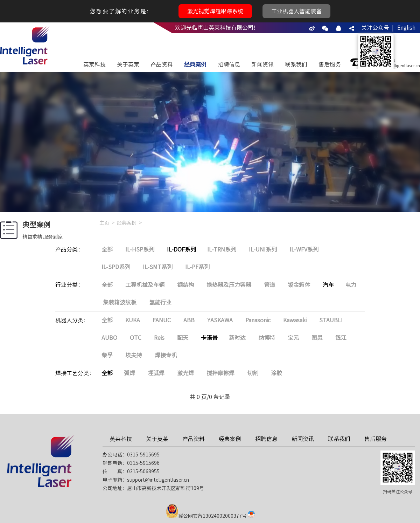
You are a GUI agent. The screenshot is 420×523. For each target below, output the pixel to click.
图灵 (317, 338)
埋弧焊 (156, 373)
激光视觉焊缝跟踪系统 (215, 11)
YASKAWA (220, 320)
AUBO (109, 338)
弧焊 (129, 373)
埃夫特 (134, 355)
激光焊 (185, 373)
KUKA (133, 320)
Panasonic (258, 320)
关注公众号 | (377, 28)
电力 (351, 285)
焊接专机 (166, 355)
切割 (253, 373)
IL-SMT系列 (158, 267)
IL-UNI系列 (263, 249)
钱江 (341, 338)
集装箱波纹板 (120, 302)
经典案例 (195, 64)
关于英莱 (128, 64)
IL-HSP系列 (140, 249)
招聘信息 (229, 64)
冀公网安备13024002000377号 (212, 516)
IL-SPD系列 (116, 267)
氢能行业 (160, 302)
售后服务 (330, 64)
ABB (189, 320)
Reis (159, 338)
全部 (107, 249)
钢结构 (185, 285)
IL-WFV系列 (304, 249)
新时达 (237, 338)
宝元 (293, 338)
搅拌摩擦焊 (220, 373)
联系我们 (296, 64)
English (406, 28)
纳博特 (267, 338)
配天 (183, 338)
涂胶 (276, 373)
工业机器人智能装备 (296, 11)
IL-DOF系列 (181, 249)
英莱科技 (94, 64)
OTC (136, 338)
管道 (269, 285)
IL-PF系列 (197, 267)
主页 (104, 223)
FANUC (162, 320)
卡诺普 (209, 338)
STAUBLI (331, 320)
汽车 (328, 285)
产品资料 (162, 64)
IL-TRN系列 (222, 249)
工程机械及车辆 (145, 285)
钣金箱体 (299, 285)
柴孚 (107, 355)
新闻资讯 (262, 64)
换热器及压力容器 (229, 285)
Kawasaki (295, 320)
